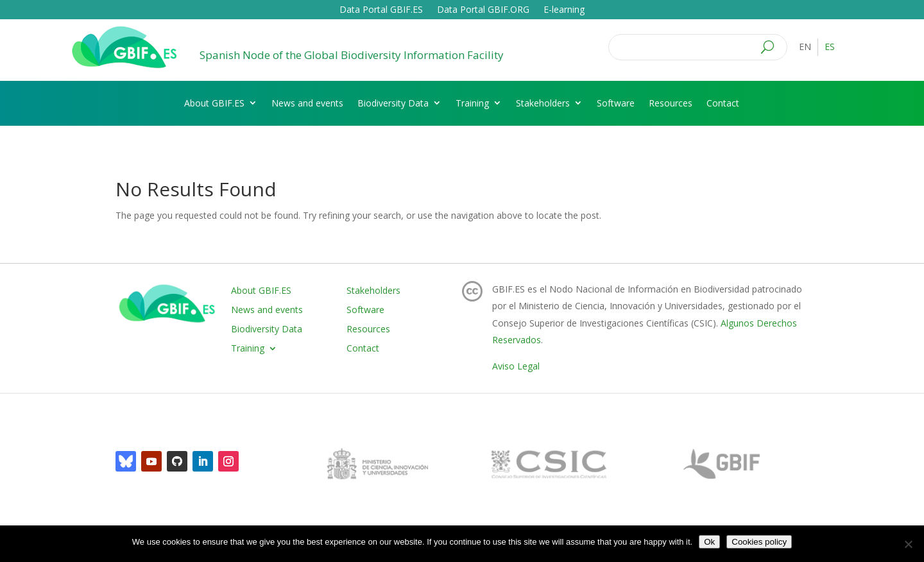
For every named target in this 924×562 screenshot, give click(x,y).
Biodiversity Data (393, 103)
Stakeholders (543, 103)
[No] (908, 544)
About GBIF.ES (214, 103)
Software (616, 103)
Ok (709, 542)
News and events (307, 103)
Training (472, 103)
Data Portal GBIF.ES (381, 10)
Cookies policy (759, 542)
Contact (723, 103)
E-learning (564, 10)
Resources (671, 103)
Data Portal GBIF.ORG (483, 10)
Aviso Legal (516, 366)
